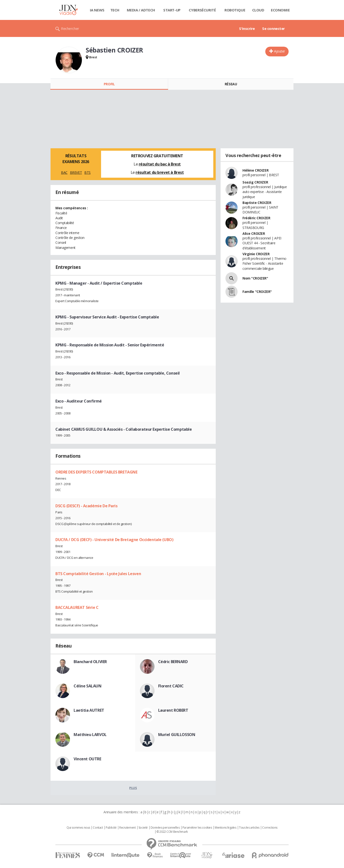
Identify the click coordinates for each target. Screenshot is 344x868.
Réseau (231, 84)
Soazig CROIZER (255, 182)
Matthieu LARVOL (90, 735)
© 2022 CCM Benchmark (172, 832)
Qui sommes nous (78, 828)
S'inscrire (247, 28)
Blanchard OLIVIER (90, 662)
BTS (87, 172)
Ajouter (279, 51)
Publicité (111, 828)
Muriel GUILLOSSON (177, 735)
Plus (133, 788)
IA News (97, 10)
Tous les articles (249, 828)
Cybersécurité (202, 10)
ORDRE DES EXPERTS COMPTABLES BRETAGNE (96, 472)
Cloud (258, 10)
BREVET (76, 172)
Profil (109, 84)
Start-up (172, 10)
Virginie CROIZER (256, 254)
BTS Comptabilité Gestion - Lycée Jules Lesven (98, 574)
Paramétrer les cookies (197, 828)
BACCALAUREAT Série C (77, 607)
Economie (280, 10)
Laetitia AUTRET (89, 710)
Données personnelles (165, 828)
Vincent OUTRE (87, 759)
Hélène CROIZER (255, 170)
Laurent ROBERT (173, 710)
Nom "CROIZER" (255, 278)
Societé (143, 828)
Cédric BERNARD (173, 662)
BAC (64, 172)
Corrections (270, 828)
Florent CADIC (171, 686)
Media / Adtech (141, 10)
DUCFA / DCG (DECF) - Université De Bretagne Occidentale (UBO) (114, 540)
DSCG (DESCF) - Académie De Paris (86, 506)
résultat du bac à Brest (160, 164)
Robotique (235, 10)
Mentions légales (225, 828)
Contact (98, 828)
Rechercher (70, 28)
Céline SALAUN (88, 686)
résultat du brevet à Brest (160, 172)
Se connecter (274, 28)
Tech (115, 10)
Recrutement (127, 828)
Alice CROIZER (254, 233)
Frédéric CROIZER (256, 218)
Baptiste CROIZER (257, 203)
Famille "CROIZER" (257, 292)
